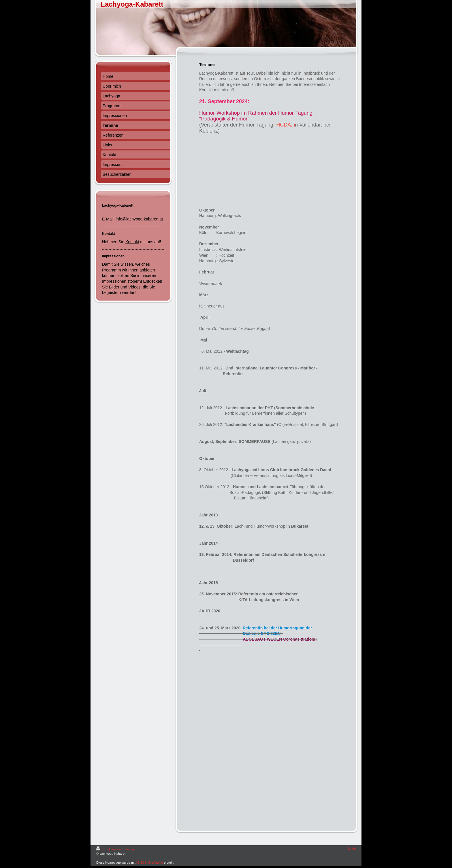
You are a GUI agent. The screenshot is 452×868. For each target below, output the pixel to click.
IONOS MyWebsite (150, 863)
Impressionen (114, 281)
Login (352, 848)
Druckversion (109, 849)
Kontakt (132, 242)
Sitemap (129, 849)
